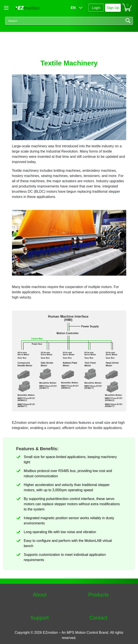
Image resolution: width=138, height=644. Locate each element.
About (40, 595)
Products (98, 595)
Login (96, 8)
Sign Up (113, 8)
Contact (98, 618)
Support (39, 618)
